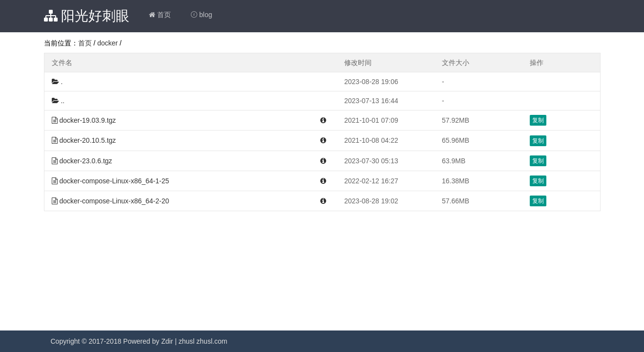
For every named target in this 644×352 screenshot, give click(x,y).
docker (107, 43)
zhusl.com (212, 341)
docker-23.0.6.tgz (82, 161)
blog (201, 15)
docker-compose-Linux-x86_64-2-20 (111, 201)
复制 (538, 120)
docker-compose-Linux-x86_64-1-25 (111, 181)
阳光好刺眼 (87, 16)
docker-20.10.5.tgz (84, 140)
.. (58, 101)
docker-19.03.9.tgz (84, 120)
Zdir (167, 341)
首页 (160, 15)
